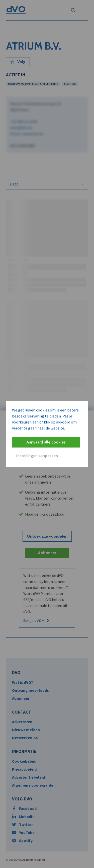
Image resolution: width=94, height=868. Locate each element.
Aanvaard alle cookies (46, 442)
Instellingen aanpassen (37, 456)
